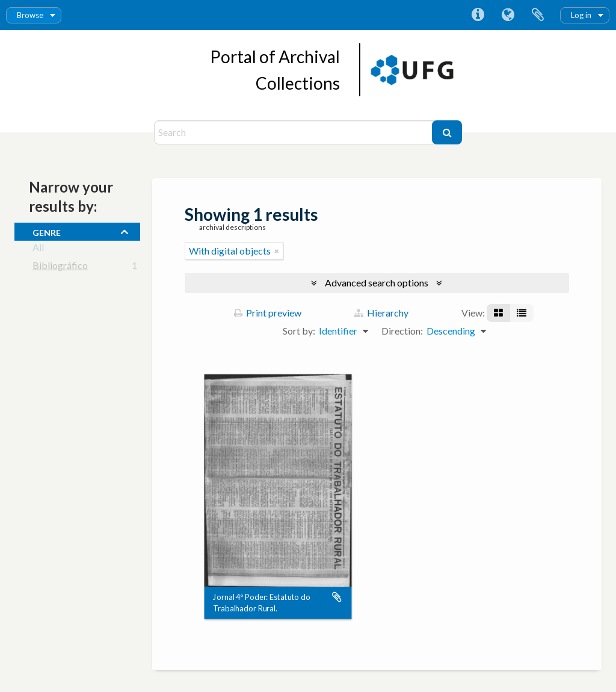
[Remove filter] (277, 251)
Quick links (478, 15)
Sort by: (299, 331)
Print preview (268, 313)
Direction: (402, 331)
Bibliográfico (60, 267)
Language (508, 15)
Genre (47, 231)
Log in (581, 15)
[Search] (294, 132)
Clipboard (538, 15)
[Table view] (522, 313)
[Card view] (498, 313)
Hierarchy (381, 313)
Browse (30, 15)
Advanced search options (377, 283)
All (38, 249)
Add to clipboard (337, 598)
